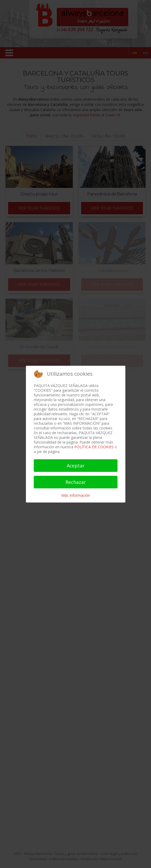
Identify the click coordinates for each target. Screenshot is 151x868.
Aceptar (76, 466)
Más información (76, 495)
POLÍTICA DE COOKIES (94, 447)
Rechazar (76, 482)
